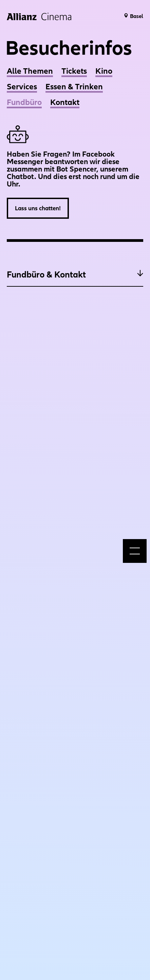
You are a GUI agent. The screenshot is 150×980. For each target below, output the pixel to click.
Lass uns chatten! (38, 208)
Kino (104, 71)
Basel (137, 16)
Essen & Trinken (74, 86)
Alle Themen (30, 71)
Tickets (74, 71)
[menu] (135, 551)
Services (22, 86)
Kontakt (65, 102)
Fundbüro (24, 102)
